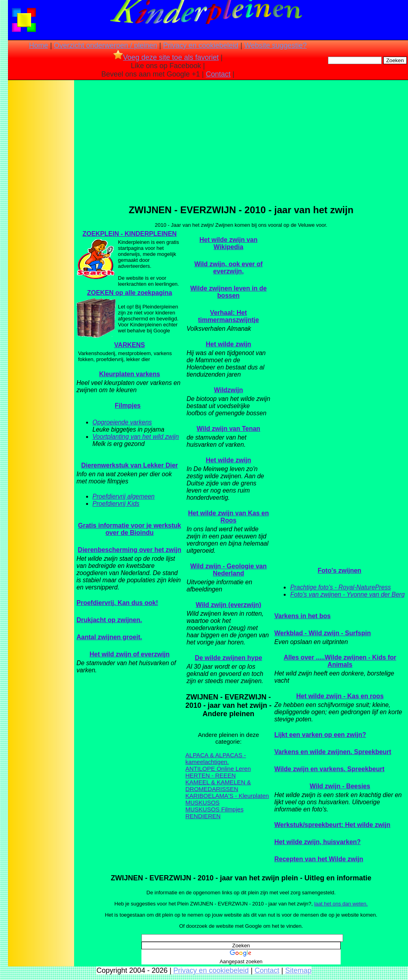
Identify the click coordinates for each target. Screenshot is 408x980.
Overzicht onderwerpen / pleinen (105, 45)
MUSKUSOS (202, 802)
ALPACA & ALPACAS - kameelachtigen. (216, 758)
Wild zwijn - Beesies (340, 786)
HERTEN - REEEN (210, 775)
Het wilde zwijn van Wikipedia (228, 243)
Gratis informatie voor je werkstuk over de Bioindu (130, 529)
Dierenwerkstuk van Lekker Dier (130, 465)
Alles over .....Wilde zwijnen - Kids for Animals (340, 661)
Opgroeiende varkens (122, 422)
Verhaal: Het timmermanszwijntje (229, 316)
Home (39, 45)
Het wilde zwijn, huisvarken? (317, 842)
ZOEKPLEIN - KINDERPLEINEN (129, 234)
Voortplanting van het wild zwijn (136, 437)
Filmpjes (128, 406)
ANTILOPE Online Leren (218, 769)
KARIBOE (199, 796)
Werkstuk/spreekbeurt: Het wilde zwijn (332, 825)
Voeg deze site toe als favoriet (166, 57)
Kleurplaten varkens (130, 374)
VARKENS (130, 345)
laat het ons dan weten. (341, 904)
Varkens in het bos (302, 616)
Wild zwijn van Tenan (229, 429)
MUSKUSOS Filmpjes (214, 809)
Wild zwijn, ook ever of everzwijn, (229, 268)
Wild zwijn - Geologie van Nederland (228, 570)
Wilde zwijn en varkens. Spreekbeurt (329, 769)
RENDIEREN (203, 816)
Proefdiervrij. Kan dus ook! (117, 603)
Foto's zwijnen (339, 571)
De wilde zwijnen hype (229, 658)
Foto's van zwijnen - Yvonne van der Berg (347, 594)
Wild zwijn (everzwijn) (228, 605)
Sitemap (298, 970)
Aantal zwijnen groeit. (109, 637)
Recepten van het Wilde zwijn (319, 859)
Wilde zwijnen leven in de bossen (228, 292)
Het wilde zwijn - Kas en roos (340, 696)
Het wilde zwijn (228, 344)
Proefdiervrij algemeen (124, 496)
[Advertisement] (41, 207)
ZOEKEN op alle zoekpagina (129, 293)
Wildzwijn (229, 390)
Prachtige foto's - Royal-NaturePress (340, 587)
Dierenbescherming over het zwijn (129, 550)
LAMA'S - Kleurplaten (240, 796)
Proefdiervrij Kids (116, 504)
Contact (218, 74)
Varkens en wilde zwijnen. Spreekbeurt (332, 752)
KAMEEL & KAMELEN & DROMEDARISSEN (218, 786)
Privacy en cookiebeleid (201, 45)
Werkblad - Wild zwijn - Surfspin (322, 633)
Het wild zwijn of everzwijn (130, 654)
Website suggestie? (276, 45)
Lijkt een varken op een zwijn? (320, 735)
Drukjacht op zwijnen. (109, 620)
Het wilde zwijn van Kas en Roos (229, 517)
